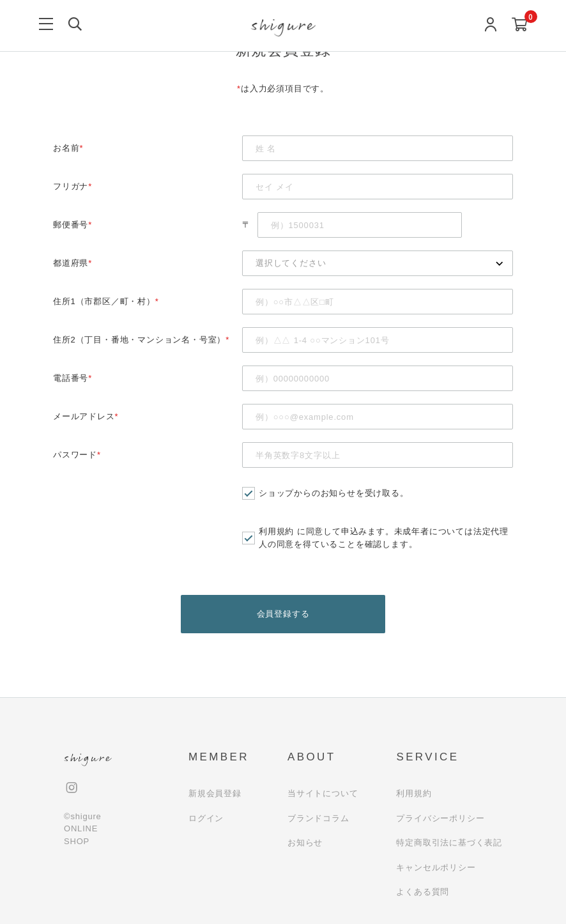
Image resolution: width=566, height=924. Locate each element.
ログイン (206, 818)
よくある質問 (423, 892)
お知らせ (305, 843)
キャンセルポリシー (436, 867)
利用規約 (276, 531)
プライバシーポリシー (440, 818)
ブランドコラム (318, 818)
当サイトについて (323, 794)
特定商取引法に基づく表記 (449, 843)
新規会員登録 (215, 794)
